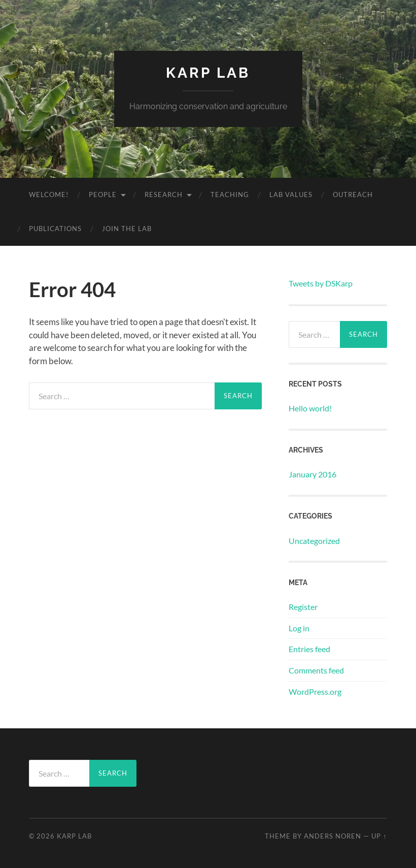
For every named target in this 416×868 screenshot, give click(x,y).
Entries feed (309, 649)
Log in (299, 628)
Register (303, 607)
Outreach (353, 195)
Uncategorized (314, 541)
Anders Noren (333, 836)
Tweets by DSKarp (321, 283)
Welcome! (49, 195)
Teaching (230, 195)
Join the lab (127, 229)
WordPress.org (315, 692)
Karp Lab (208, 73)
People (103, 195)
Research (164, 195)
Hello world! (310, 408)
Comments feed (316, 670)
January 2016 (313, 474)
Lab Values (291, 195)
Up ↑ (379, 836)
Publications (55, 229)
